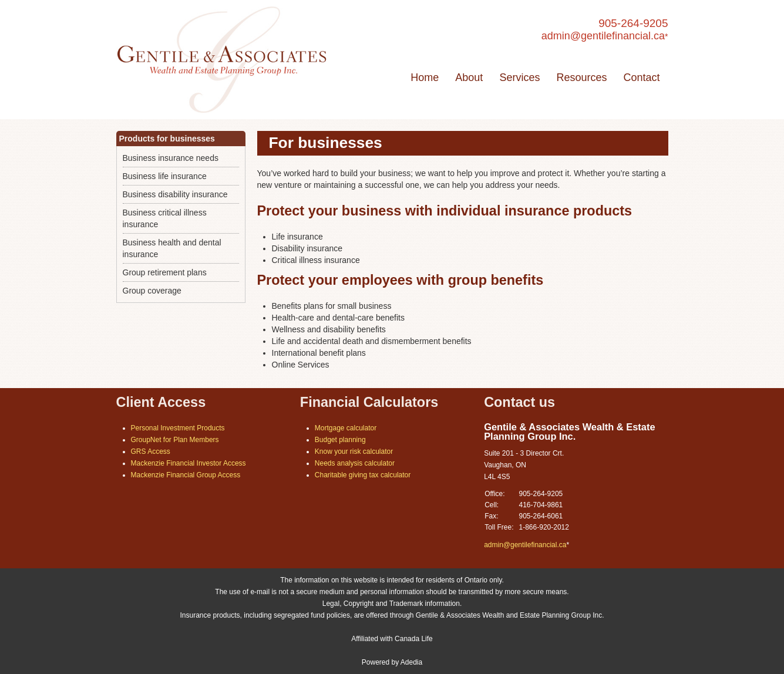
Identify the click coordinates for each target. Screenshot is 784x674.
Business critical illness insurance (165, 218)
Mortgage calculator (346, 428)
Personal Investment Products (178, 428)
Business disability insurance (175, 194)
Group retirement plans (165, 272)
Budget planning (340, 440)
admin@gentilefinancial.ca (603, 36)
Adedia (411, 662)
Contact (641, 77)
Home (425, 77)
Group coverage (152, 291)
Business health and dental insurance (172, 248)
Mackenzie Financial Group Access (186, 475)
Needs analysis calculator (355, 463)
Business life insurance (165, 176)
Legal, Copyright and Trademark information (391, 604)
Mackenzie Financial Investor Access (189, 463)
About (469, 77)
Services (519, 77)
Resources (581, 77)
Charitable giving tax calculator (363, 475)
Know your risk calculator (354, 451)
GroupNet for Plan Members (175, 440)
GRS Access (151, 451)
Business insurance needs (171, 158)
